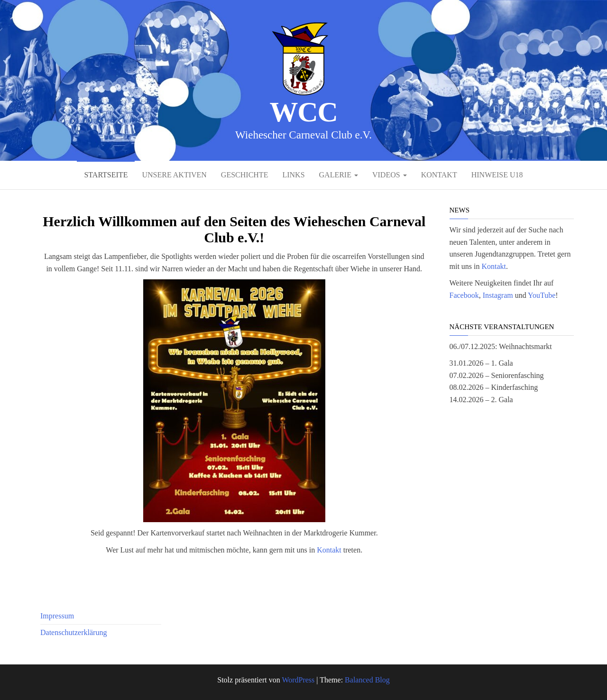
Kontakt (439, 175)
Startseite (106, 175)
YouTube (542, 295)
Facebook (464, 295)
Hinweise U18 (497, 175)
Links (293, 175)
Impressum (57, 616)
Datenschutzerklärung (74, 632)
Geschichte (245, 175)
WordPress (298, 680)
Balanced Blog (367, 680)
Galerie (339, 175)
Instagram (498, 295)
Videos (390, 175)
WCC (303, 112)
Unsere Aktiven (174, 175)
